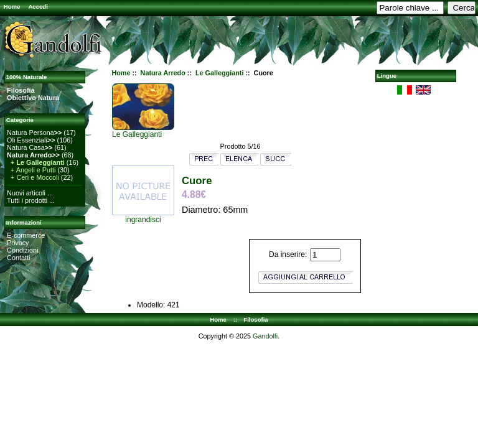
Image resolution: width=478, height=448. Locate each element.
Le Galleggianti (219, 73)
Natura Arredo (163, 73)
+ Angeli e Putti (31, 170)
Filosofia (21, 90)
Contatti (18, 258)
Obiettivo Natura (33, 98)
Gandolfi (265, 336)
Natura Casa (30, 147)
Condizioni (22, 250)
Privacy (18, 243)
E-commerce (26, 235)
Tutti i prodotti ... (31, 200)
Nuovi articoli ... (30, 193)
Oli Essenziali (31, 140)
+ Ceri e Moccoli (33, 177)
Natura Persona (34, 133)
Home (12, 7)
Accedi (38, 7)
